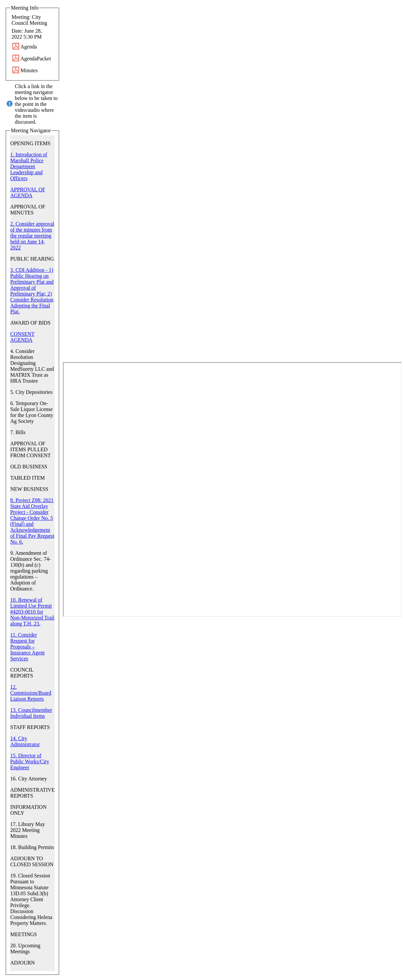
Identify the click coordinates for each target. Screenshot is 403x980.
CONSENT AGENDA (22, 337)
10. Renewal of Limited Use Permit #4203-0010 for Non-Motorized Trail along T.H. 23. (32, 612)
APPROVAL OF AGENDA (28, 192)
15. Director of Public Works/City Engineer (30, 761)
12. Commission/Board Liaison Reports (31, 693)
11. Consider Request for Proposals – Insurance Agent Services (27, 647)
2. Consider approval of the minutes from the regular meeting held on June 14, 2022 (32, 236)
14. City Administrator (25, 741)
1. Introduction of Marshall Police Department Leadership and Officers (29, 166)
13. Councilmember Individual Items (31, 713)
